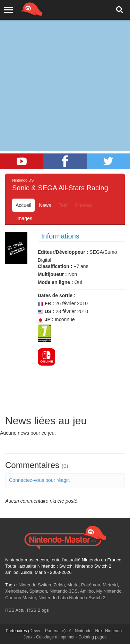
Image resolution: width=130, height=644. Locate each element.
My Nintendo (109, 591)
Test (63, 205)
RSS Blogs (38, 610)
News (45, 205)
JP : (46, 320)
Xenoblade (16, 591)
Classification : (55, 266)
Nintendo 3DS (64, 591)
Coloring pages (92, 637)
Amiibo (87, 591)
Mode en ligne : (55, 282)
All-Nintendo (80, 631)
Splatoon (38, 591)
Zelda (59, 585)
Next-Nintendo (109, 631)
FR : (46, 304)
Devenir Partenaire (47, 631)
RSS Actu (15, 610)
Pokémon (91, 585)
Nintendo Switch (35, 585)
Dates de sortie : (57, 295)
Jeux (28, 637)
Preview (84, 205)
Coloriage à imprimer (55, 637)
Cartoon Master (21, 598)
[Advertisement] (65, 69)
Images (24, 218)
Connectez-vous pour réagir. (40, 480)
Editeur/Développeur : (63, 252)
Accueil (23, 205)
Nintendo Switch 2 (87, 598)
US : (46, 312)
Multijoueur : (52, 274)
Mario (73, 585)
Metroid (110, 585)
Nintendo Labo (53, 598)
